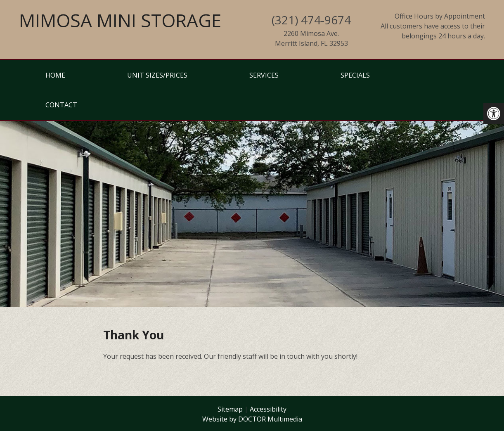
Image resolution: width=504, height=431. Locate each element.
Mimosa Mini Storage (120, 20)
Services (264, 75)
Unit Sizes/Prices (157, 75)
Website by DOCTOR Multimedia (252, 419)
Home (55, 75)
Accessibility (268, 409)
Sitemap (230, 409)
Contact (61, 105)
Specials (355, 75)
